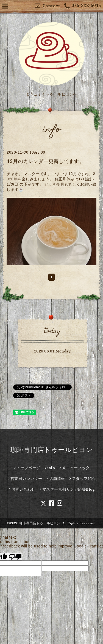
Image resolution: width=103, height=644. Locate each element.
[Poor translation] (15, 557)
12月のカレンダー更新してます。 (45, 161)
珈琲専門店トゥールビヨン (52, 450)
